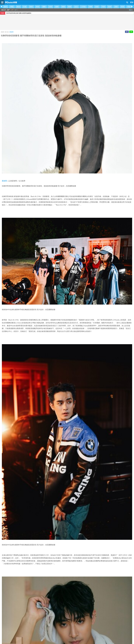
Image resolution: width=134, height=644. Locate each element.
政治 (18, 7)
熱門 (5, 7)
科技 (38, 7)
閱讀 (129, 7)
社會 (25, 7)
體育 (70, 7)
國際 (44, 7)
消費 (90, 7)
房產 (116, 7)
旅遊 (97, 7)
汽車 (103, 7)
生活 (76, 7)
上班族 (83, 7)
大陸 (50, 7)
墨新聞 (11, 32)
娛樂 (63, 7)
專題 (12, 7)
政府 (110, 7)
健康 (57, 7)
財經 (31, 7)
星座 (123, 7)
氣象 (131, 10)
